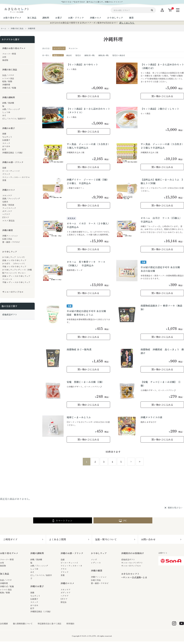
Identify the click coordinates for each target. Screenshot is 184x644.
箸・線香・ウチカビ (100, 583)
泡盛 (63, 559)
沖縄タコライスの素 (151, 417)
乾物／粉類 (5, 593)
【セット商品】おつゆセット (82, 64)
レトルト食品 (6, 590)
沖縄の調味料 (37, 553)
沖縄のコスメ (67, 583)
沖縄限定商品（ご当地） (41, 611)
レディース (96, 563)
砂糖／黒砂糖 (36, 559)
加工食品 (5, 574)
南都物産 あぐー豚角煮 (79, 349)
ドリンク (65, 572)
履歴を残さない (175, 508)
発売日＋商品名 (119, 55)
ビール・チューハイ (69, 563)
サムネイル (73, 48)
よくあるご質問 (57, 539)
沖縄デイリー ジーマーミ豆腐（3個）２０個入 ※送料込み (88, 181)
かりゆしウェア (99, 553)
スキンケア (66, 590)
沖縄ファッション (99, 577)
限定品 (64, 602)
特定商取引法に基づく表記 (49, 624)
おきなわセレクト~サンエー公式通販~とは (134, 575)
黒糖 (32, 593)
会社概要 (4, 624)
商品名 (69, 55)
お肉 (2, 563)
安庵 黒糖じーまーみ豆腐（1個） (85, 382)
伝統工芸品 (96, 580)
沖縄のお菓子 (37, 586)
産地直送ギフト (128, 559)
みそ (32, 572)
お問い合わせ (148, 539)
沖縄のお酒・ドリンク (72, 553)
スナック (34, 602)
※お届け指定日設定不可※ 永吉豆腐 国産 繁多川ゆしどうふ (88, 313)
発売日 (78, 55)
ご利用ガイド (10, 539)
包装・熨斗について (106, 539)
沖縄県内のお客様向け (133, 553)
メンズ (94, 559)
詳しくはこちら (127, 23)
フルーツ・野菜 (7, 559)
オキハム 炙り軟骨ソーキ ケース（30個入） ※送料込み (86, 264)
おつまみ (34, 605)
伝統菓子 (34, 599)
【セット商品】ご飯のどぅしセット (160, 109)
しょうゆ (34, 569)
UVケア (64, 599)
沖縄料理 (4, 583)
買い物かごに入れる (88, 96)
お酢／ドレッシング (39, 566)
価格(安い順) (90, 55)
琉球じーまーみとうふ (79, 417)
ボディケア (66, 593)
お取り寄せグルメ (9, 553)
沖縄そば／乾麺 (7, 586)
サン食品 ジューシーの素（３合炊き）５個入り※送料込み (88, 146)
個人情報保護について (23, 624)
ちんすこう (35, 596)
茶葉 (63, 575)
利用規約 (70, 624)
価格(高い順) (104, 55)
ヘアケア (65, 596)
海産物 (3, 566)
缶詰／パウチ (6, 580)
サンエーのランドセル (131, 566)
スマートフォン (63, 521)
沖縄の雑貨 (97, 570)
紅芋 (32, 608)
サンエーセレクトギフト (132, 563)
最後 (140, 462)
